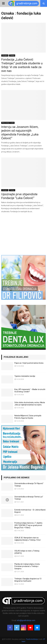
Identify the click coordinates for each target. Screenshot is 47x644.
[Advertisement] (23, 234)
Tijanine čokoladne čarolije (25, 376)
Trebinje (12, 55)
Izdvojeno (5, 55)
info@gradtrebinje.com (26, 620)
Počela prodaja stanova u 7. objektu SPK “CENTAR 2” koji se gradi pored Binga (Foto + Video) (28, 525)
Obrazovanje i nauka (8, 123)
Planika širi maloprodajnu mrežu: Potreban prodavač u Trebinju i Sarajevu (27, 566)
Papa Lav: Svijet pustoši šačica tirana (29, 363)
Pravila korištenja (32, 639)
